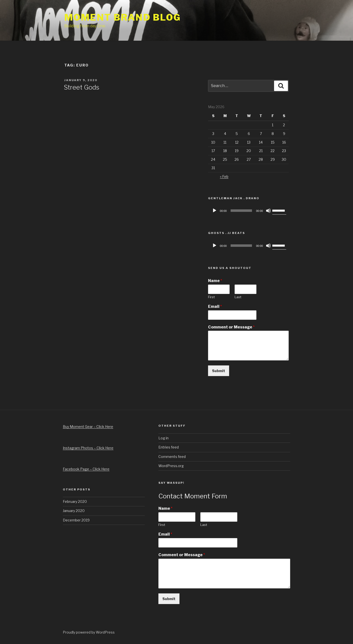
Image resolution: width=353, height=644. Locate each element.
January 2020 (74, 511)
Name (215, 281)
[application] (248, 211)
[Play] (214, 211)
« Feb (224, 177)
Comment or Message (231, 327)
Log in (163, 438)
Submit (219, 371)
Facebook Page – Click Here (86, 469)
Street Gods (82, 87)
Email (215, 306)
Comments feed (172, 457)
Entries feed (169, 447)
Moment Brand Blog (123, 17)
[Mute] (268, 211)
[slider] (241, 211)
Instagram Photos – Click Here (88, 448)
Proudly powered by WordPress (89, 632)
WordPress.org (171, 466)
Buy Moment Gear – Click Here (88, 427)
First (211, 297)
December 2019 (76, 520)
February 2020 (75, 501)
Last (238, 297)
